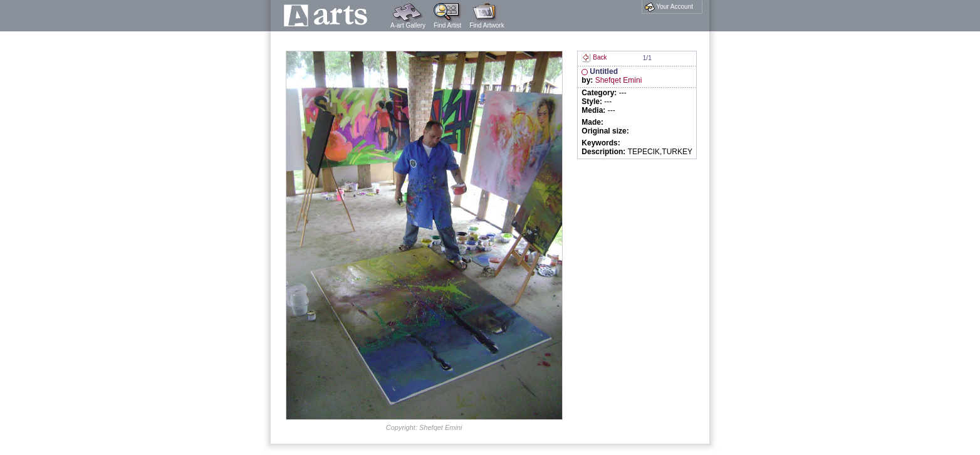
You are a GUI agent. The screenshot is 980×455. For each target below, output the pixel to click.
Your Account (669, 7)
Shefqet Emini (619, 80)
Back (594, 57)
